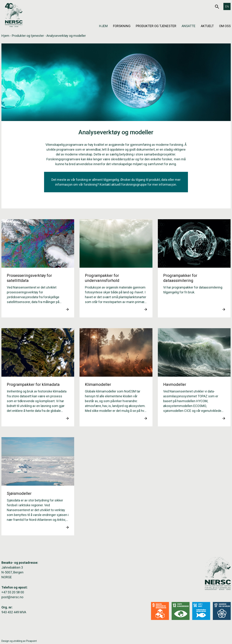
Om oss (225, 26)
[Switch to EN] (227, 6)
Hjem (103, 26)
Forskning (122, 26)
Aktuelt (207, 26)
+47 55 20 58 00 (13, 592)
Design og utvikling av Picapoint (19, 641)
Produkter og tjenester (156, 26)
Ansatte (189, 26)
